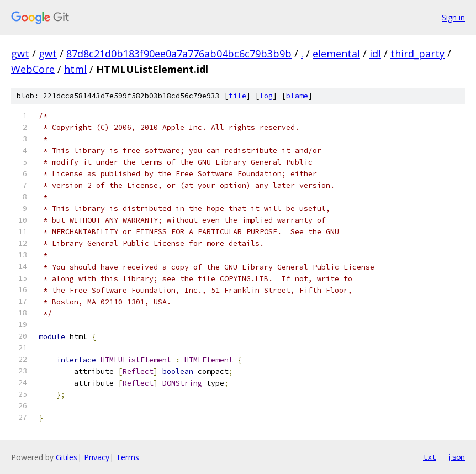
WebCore (33, 69)
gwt (20, 54)
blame (297, 96)
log (266, 96)
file (237, 96)
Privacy (97, 457)
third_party (417, 54)
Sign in (453, 17)
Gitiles (67, 457)
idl (375, 54)
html (75, 69)
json (456, 457)
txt (430, 457)
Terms (128, 457)
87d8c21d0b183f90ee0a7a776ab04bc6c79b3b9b (179, 54)
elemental (336, 54)
